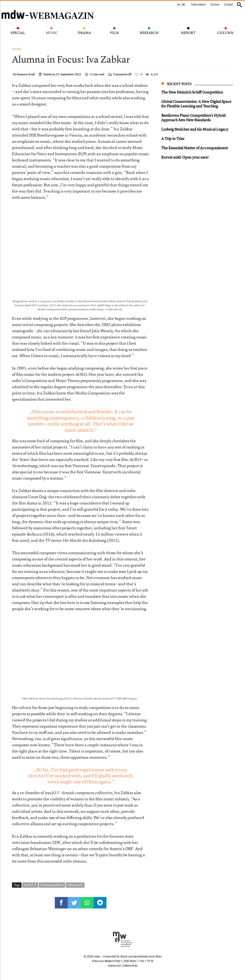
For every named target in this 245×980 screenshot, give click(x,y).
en (178, 5)
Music (17, 49)
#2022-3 (30, 885)
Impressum (114, 966)
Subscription (198, 5)
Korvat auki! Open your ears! (185, 157)
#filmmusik (75, 885)
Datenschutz (130, 966)
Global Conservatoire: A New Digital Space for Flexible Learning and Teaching (196, 104)
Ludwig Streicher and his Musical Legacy (195, 129)
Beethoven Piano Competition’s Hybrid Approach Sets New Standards (193, 118)
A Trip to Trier (173, 138)
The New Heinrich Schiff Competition (192, 92)
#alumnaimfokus (52, 885)
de (184, 5)
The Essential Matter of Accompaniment (195, 148)
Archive (215, 5)
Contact (228, 5)
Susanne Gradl (26, 74)
